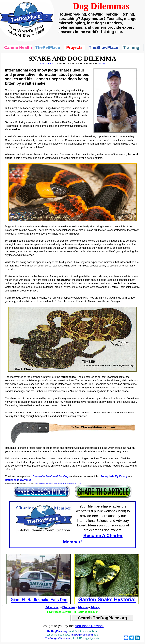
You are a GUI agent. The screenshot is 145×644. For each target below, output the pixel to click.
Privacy (95, 607)
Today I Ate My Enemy (114, 476)
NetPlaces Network (89, 626)
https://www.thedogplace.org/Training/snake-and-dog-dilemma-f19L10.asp (58, 484)
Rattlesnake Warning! (18, 480)
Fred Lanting (47, 64)
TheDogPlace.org (57, 631)
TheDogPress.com (82, 635)
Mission (83, 607)
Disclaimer (69, 607)
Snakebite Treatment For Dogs (51, 476)
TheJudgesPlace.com (58, 638)
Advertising (52, 607)
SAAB (102, 64)
